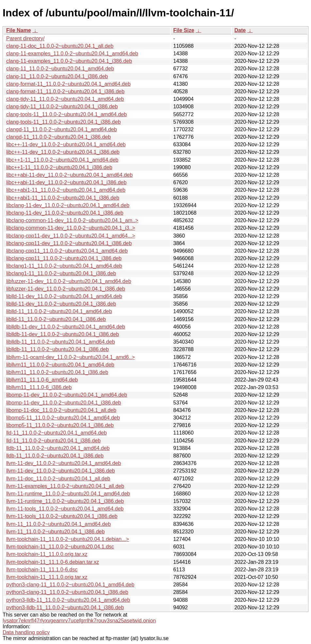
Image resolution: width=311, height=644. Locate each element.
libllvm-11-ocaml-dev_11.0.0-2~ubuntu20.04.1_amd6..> (70, 357)
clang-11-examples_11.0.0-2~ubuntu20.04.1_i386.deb (69, 61)
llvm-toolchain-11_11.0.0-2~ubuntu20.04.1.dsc (60, 547)
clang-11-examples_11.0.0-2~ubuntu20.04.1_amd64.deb (72, 54)
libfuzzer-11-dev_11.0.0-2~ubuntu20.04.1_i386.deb (66, 289)
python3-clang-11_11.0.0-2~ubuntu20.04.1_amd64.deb (70, 585)
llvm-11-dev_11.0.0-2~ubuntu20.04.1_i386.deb (60, 471)
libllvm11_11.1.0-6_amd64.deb (42, 380)
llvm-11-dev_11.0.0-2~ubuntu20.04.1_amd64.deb (64, 463)
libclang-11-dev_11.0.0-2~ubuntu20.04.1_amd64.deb (68, 205)
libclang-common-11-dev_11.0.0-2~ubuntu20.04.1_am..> (72, 220)
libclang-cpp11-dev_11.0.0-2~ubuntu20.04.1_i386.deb (69, 243)
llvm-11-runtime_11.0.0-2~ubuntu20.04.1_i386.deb (65, 501)
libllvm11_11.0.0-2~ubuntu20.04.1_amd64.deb (60, 365)
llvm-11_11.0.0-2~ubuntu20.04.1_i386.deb (55, 532)
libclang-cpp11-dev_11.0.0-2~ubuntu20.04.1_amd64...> (71, 236)
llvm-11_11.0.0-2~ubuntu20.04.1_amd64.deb (59, 524)
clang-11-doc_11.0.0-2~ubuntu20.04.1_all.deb (60, 46)
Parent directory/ (25, 38)
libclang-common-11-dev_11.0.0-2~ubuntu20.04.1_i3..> (71, 228)
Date (240, 30)
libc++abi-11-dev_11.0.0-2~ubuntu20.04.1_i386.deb (66, 182)
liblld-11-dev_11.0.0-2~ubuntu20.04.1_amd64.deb (64, 296)
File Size (184, 30)
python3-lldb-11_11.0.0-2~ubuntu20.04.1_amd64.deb (68, 600)
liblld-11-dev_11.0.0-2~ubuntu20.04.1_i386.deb (61, 304)
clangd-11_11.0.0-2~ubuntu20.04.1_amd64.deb (62, 129)
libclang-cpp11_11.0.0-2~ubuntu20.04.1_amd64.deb (67, 251)
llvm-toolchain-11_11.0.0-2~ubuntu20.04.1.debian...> (68, 539)
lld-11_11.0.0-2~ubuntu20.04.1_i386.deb (53, 441)
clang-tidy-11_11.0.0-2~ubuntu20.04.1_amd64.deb (65, 99)
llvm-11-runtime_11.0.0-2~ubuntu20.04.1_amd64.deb (68, 494)
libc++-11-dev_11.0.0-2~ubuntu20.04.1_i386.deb (63, 152)
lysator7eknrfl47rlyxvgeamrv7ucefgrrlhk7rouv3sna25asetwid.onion (79, 621)
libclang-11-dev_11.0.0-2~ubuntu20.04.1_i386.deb (65, 213)
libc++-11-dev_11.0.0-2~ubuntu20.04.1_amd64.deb (66, 144)
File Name (19, 30)
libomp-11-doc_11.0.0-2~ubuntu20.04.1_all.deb (61, 410)
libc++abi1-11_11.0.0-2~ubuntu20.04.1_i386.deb (63, 198)
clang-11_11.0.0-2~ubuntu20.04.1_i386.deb (57, 76)
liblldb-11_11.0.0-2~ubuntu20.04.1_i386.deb (58, 349)
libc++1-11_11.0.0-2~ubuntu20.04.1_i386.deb (59, 167)
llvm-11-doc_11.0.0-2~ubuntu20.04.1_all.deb (58, 479)
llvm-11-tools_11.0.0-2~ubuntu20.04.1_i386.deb (62, 516)
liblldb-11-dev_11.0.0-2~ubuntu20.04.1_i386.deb (63, 334)
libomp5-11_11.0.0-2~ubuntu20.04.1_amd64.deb (63, 418)
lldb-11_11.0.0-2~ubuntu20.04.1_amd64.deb (58, 448)
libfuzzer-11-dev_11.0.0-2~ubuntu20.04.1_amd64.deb (69, 281)
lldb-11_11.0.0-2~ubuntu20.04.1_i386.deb (55, 456)
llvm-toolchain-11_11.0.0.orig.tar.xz (47, 554)
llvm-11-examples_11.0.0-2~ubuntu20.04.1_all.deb (65, 486)
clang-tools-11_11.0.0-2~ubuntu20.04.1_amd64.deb (67, 114)
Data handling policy (26, 632)
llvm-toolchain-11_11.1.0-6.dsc (42, 570)
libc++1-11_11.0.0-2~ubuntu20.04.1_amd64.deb (62, 160)
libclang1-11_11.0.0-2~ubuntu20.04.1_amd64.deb (64, 266)
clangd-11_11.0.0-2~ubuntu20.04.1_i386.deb (59, 137)
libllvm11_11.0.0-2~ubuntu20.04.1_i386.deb (57, 372)
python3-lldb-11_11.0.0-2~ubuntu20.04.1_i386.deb (65, 608)
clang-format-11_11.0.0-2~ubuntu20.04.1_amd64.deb (68, 84)
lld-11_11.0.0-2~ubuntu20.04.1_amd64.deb (56, 433)
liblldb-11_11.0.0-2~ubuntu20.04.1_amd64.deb (60, 342)
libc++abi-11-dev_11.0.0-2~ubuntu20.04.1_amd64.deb (69, 175)
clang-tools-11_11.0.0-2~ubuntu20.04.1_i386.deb (63, 122)
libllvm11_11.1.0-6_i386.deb (39, 387)
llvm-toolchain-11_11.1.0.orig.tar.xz (47, 577)
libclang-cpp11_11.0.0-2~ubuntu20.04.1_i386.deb (64, 258)
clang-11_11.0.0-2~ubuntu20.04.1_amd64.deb (60, 69)
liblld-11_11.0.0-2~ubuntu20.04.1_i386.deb (56, 319)
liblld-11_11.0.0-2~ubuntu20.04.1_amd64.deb (59, 311)
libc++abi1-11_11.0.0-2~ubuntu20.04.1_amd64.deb (66, 190)
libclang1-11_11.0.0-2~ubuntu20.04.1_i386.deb (61, 273)
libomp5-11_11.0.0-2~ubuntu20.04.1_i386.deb (60, 425)
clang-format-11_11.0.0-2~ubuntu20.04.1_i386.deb (65, 91)
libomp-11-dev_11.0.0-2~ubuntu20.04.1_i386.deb (64, 403)
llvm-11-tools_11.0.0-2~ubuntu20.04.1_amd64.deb (65, 509)
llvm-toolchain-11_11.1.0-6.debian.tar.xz (53, 562)
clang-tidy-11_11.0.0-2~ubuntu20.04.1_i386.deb (62, 107)
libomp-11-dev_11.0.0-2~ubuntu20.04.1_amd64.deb (67, 395)
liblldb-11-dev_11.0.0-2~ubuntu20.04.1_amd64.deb (66, 327)
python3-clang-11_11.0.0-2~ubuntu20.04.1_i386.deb (67, 592)
